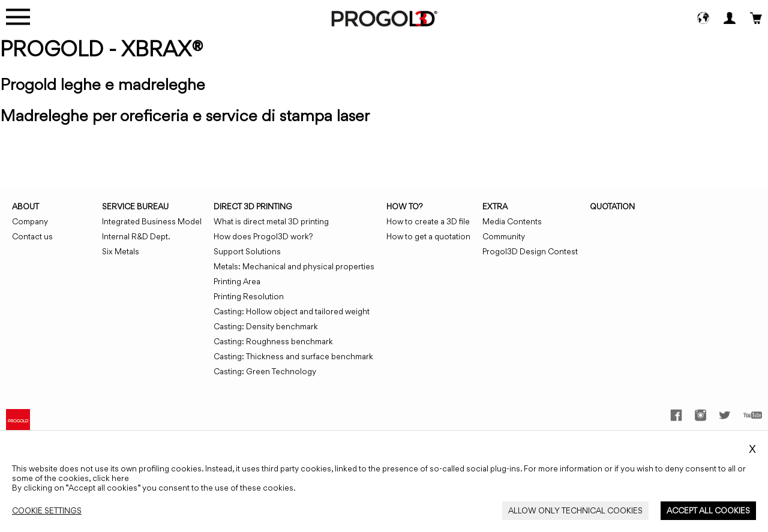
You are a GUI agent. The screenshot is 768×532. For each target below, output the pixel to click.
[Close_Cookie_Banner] (47, 511)
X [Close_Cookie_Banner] (752, 449)
